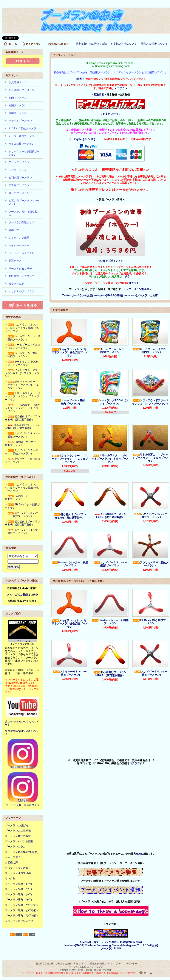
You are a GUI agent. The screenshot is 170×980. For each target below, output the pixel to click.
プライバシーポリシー (127, 964)
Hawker (141, 854)
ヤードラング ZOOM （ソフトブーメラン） (110, 402)
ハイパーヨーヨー (19, 245)
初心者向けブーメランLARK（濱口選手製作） (110, 516)
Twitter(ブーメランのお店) (77, 295)
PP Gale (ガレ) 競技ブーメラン (151, 622)
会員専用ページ (18, 82)
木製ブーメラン (18, 113)
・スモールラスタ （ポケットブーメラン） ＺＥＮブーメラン (23, 396)
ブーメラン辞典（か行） (19, 889)
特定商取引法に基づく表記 (91, 44)
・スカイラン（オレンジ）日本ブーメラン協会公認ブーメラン (22, 328)
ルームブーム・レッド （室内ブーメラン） (111, 351)
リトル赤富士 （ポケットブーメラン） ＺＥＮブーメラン (151, 458)
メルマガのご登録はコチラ (23, 595)
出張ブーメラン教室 (17, 868)
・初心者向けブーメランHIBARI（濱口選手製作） (23, 418)
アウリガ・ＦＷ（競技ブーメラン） (151, 564)
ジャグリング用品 (19, 238)
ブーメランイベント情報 (19, 841)
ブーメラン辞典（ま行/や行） (22, 910)
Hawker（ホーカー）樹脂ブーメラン (70, 564)
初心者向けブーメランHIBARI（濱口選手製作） (70, 516)
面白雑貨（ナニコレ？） (23, 276)
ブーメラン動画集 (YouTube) (22, 852)
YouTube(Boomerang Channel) (104, 945)
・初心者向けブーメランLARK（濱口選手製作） (22, 427)
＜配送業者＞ (99, 95)
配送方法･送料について (154, 44)
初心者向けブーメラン (22, 90)
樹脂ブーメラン (18, 105)
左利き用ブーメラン (20, 178)
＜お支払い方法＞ (110, 114)
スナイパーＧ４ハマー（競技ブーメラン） (151, 515)
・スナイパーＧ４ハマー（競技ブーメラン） (23, 435)
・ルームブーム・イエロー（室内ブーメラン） (23, 346)
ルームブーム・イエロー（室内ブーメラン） (151, 351)
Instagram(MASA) (131, 942)
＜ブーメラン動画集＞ (139, 289)
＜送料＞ (80, 79)
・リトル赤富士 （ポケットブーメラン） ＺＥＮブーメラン (23, 408)
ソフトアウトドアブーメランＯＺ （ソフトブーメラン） (151, 402)
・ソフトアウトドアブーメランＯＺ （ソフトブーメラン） (23, 373)
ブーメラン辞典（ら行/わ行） (22, 916)
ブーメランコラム (15, 847)
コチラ (133, 763)
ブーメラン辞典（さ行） (19, 894)
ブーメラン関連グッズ (22, 222)
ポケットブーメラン (20, 121)
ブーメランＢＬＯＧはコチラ (23, 805)
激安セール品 (16, 284)
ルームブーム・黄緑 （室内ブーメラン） (71, 402)
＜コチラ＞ (121, 88)
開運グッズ (15, 261)
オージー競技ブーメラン (23, 136)
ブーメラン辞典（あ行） (19, 884)
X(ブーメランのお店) (105, 942)
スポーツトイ (16, 230)
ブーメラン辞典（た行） (19, 900)
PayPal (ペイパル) (84, 139)
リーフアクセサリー (20, 269)
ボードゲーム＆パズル (22, 253)
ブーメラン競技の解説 (18, 836)
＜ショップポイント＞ (110, 261)
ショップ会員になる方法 (19, 921)
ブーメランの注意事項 (18, 831)
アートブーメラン (19, 162)
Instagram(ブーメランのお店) (141, 295)
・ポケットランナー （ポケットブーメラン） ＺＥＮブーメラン (22, 385)
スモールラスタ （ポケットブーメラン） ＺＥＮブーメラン (110, 459)
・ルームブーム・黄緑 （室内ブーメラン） (23, 355)
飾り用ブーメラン (19, 193)
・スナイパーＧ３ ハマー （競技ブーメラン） (22, 452)
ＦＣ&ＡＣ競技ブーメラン (24, 128)
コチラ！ (127, 277)
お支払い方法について (124, 44)
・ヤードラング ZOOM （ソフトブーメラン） (22, 363)
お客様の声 (11, 863)
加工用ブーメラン (19, 185)
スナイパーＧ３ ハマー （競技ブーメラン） (111, 564)
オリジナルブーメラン (22, 291)
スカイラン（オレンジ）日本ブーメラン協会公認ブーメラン (70, 352)
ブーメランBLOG (111, 949)
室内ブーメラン (18, 98)
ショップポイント (15, 857)
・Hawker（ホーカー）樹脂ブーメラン (22, 443)
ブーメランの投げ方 (17, 825)
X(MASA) (85, 942)
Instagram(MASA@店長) (109, 295)
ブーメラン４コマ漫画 (18, 873)
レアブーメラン (18, 170)
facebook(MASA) (74, 945)
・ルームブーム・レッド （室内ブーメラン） (24, 338)
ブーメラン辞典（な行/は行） (22, 905)
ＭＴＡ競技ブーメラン (22, 144)
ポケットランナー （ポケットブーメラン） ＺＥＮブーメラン (70, 459)
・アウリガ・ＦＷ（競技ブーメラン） (23, 460)
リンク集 (10, 878)
